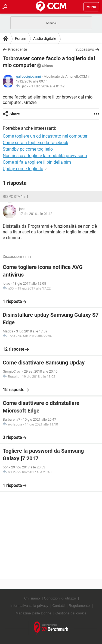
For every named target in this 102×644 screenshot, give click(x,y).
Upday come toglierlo (23, 169)
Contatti (59, 606)
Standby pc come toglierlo (28, 149)
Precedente (17, 49)
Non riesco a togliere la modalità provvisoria (45, 156)
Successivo (85, 49)
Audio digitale (45, 39)
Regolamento (79, 606)
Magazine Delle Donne (33, 613)
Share (15, 114)
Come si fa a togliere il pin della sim (37, 162)
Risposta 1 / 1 (16, 196)
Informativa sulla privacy (29, 606)
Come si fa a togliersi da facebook (35, 143)
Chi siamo (32, 598)
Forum (21, 39)
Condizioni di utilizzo (60, 598)
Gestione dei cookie (71, 613)
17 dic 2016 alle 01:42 (48, 86)
